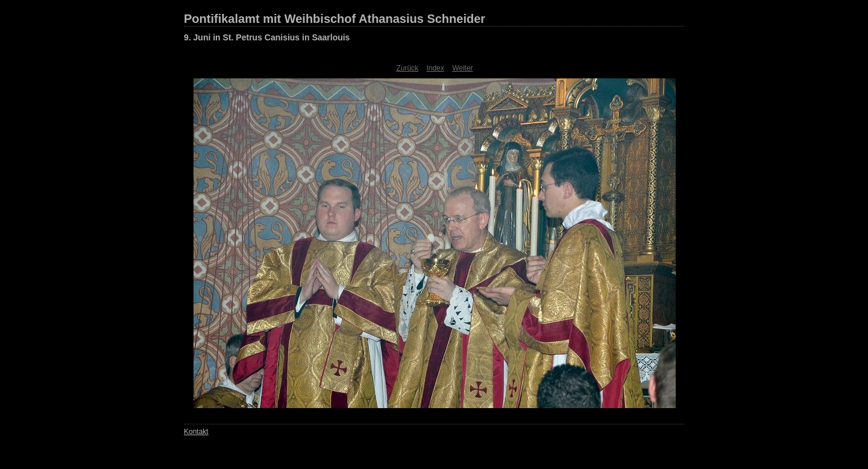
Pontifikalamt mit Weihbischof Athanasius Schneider (335, 19)
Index (435, 68)
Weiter (462, 68)
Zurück (407, 68)
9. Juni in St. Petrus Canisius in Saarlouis (267, 37)
